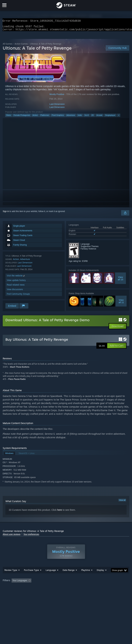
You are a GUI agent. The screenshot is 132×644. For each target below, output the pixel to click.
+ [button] (119, 117)
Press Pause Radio (17, 381)
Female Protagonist (22, 117)
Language (51, 577)
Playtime (86, 577)
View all (122, 502)
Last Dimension (57, 106)
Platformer (45, 117)
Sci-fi (87, 117)
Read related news (16, 287)
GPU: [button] (41, 592)
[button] (117, 348)
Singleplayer (110, 117)
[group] (66, 590)
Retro (9, 117)
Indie (80, 117)
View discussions (15, 291)
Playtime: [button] (80, 587)
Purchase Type (31, 577)
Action (35, 117)
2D (93, 117)
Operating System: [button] (12, 592)
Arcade (100, 117)
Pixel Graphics (58, 117)
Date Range (69, 577)
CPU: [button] (29, 592)
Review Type (11, 577)
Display (100, 577)
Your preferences (31, 536)
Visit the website (16, 278)
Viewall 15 (120, 280)
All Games (8, 46)
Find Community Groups (18, 296)
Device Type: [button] (56, 592)
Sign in (6, 213)
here (60, 512)
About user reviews (12, 536)
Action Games (21, 46)
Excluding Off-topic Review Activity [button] (54, 587)
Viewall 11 (121, 303)
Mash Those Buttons (20, 369)
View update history (16, 282)
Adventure (71, 117)
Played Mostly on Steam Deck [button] (105, 587)
